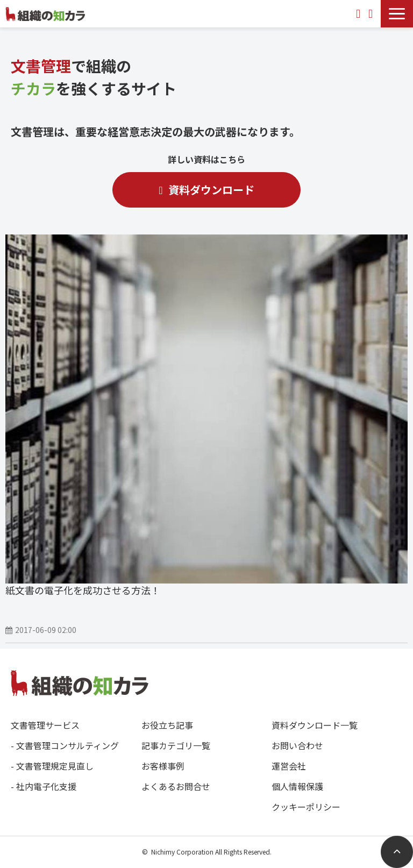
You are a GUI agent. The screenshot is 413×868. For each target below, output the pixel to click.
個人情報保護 (297, 786)
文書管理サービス (45, 725)
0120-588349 (342, 13)
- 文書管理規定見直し (52, 766)
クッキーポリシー (306, 807)
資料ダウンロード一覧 (315, 725)
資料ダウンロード (372, 14)
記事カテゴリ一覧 (176, 745)
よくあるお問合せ (176, 786)
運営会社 (289, 766)
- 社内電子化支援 (44, 786)
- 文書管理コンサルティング (65, 745)
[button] (397, 14)
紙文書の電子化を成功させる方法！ (83, 590)
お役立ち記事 (167, 725)
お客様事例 (163, 766)
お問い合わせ (359, 14)
